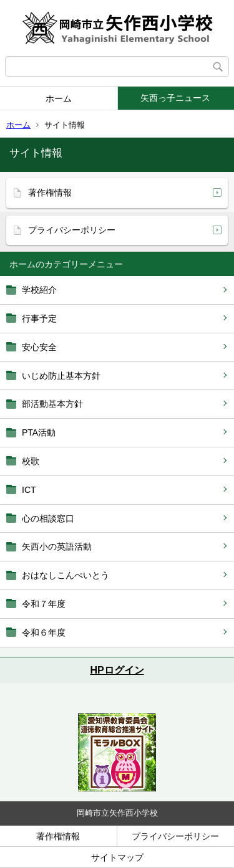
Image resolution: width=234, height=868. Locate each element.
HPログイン (117, 670)
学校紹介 (39, 290)
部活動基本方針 (52, 404)
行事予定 (39, 318)
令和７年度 (44, 604)
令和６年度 (44, 632)
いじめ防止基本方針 (61, 376)
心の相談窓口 (48, 518)
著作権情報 (50, 193)
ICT (29, 490)
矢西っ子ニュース (175, 98)
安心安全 (39, 347)
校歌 (31, 461)
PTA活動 (39, 432)
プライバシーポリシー (72, 230)
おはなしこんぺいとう (66, 575)
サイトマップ (117, 857)
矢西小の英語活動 (57, 546)
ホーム (59, 98)
